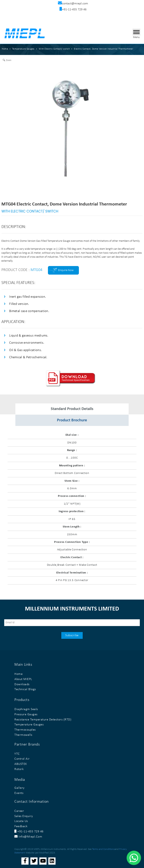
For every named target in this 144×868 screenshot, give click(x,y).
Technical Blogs (25, 689)
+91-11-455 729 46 (29, 832)
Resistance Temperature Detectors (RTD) (43, 720)
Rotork (19, 769)
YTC (17, 754)
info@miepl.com (28, 837)
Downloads (22, 684)
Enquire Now (66, 270)
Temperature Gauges (29, 725)
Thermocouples (25, 730)
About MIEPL (23, 679)
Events (19, 793)
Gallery (19, 788)
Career (19, 811)
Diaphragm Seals (26, 709)
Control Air (22, 759)
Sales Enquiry (24, 816)
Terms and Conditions (103, 849)
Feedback (21, 826)
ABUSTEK (21, 764)
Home (5, 49)
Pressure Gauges (26, 714)
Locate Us (21, 821)
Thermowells (23, 735)
